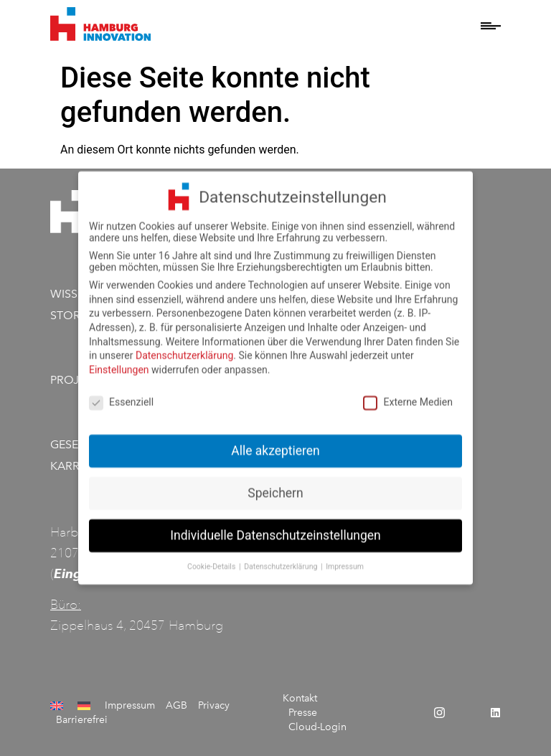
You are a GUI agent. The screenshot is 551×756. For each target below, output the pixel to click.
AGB (176, 705)
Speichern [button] (275, 488)
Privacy (214, 705)
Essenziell (121, 396)
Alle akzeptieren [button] (275, 445)
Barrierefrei (82, 720)
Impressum (130, 705)
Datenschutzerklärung (184, 350)
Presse (303, 713)
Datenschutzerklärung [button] (282, 561)
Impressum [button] (345, 561)
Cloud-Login (317, 727)
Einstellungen (119, 364)
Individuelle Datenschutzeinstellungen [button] (275, 530)
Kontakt (300, 698)
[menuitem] (58, 706)
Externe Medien (408, 396)
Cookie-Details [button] (212, 561)
